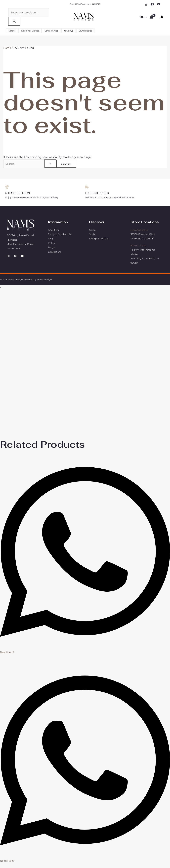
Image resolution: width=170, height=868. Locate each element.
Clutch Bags (85, 31)
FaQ (50, 239)
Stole (92, 235)
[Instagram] (146, 4)
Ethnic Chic (51, 31)
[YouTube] (159, 4)
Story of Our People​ (60, 235)
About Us (53, 230)
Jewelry (69, 31)
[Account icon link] (162, 17)
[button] (15, 31)
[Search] (14, 21)
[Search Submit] (50, 163)
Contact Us (54, 252)
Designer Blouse (30, 31)
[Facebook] (152, 4)
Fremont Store (139, 230)
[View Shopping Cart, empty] (146, 17)
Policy (52, 244)
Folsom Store (138, 246)
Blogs (51, 248)
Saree (12, 31)
